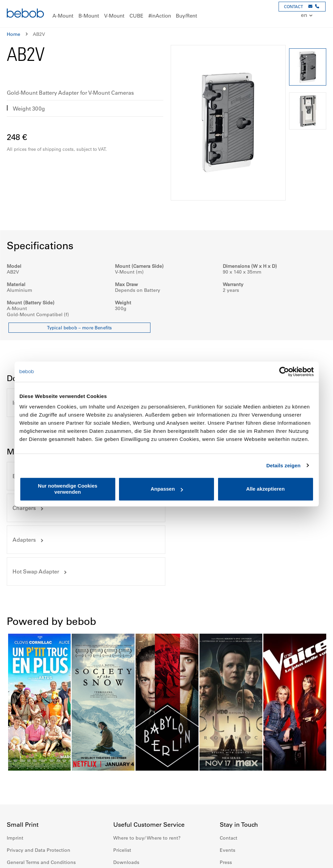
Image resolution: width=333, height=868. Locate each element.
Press (226, 799)
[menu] (166, 14)
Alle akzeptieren (265, 489)
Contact (229, 775)
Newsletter (232, 811)
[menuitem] (63, 16)
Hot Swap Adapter (202, 508)
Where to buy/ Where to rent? (147, 775)
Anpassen (167, 489)
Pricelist (122, 787)
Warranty (17, 811)
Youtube (255, 831)
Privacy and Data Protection (39, 787)
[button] (307, 15)
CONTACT (293, 6)
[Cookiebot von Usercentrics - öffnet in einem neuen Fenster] (284, 372)
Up (315, 858)
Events (228, 787)
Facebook (225, 831)
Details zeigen (283, 465)
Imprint (15, 775)
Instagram (240, 831)
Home (14, 34)
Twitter (270, 831)
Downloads (126, 799)
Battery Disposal (132, 811)
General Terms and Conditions (41, 799)
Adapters (24, 508)
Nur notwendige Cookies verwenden (68, 489)
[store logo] (25, 14)
